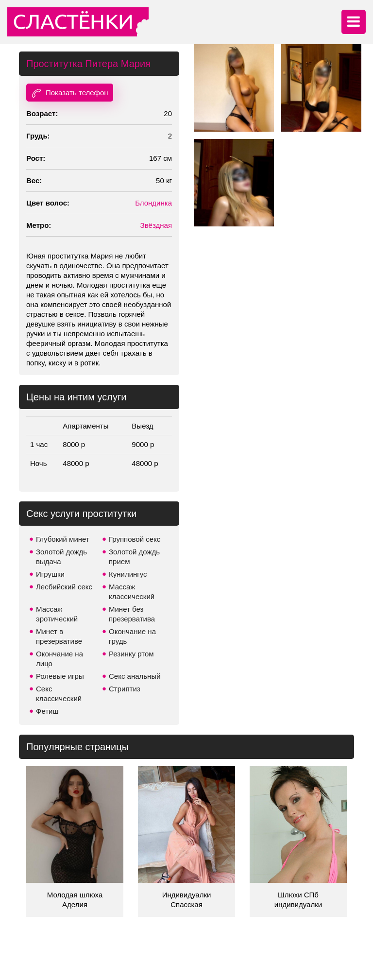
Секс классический (59, 694)
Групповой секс (135, 539)
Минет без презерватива (132, 614)
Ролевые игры (60, 676)
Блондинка (153, 203)
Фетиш (47, 711)
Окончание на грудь (132, 636)
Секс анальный (135, 676)
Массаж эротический (57, 614)
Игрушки (50, 574)
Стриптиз (125, 689)
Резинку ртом (131, 654)
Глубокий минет (63, 539)
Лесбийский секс (64, 587)
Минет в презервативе (59, 636)
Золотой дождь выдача (61, 557)
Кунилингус (128, 574)
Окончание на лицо (59, 659)
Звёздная (156, 225)
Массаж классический (132, 592)
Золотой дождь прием (134, 557)
